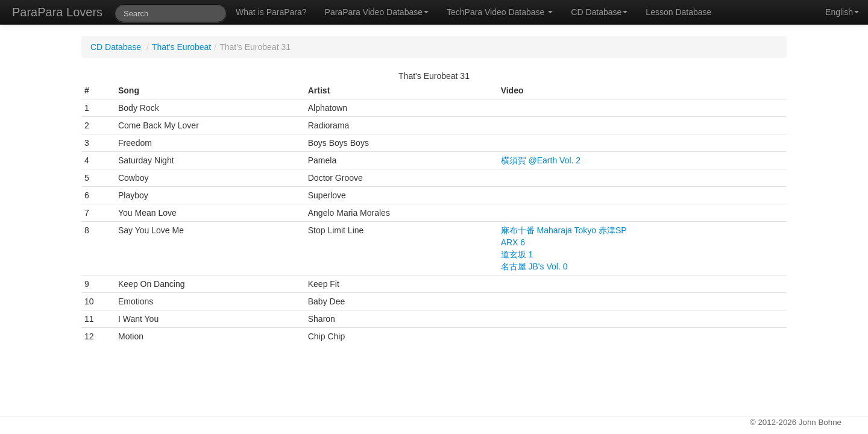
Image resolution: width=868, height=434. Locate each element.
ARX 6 (513, 242)
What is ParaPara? (271, 12)
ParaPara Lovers (57, 12)
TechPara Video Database (500, 12)
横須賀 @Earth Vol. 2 (541, 160)
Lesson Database (678, 12)
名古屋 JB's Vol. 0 (534, 266)
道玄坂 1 (517, 254)
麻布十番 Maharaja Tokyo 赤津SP (564, 230)
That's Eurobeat (181, 47)
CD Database (599, 12)
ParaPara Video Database (377, 12)
